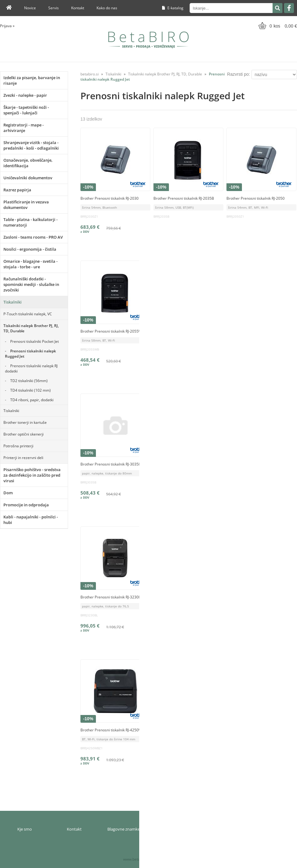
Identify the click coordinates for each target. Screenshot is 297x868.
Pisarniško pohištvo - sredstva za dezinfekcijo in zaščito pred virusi (32, 475)
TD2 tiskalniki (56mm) (29, 381)
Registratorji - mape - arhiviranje (24, 128)
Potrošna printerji (18, 446)
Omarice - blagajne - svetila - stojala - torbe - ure (30, 264)
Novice (30, 8)
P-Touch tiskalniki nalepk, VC (28, 314)
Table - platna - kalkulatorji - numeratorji (30, 222)
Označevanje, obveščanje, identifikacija (28, 163)
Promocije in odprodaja (26, 505)
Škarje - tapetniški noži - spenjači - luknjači (26, 110)
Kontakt (78, 8)
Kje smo (25, 829)
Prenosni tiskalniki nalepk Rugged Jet (30, 354)
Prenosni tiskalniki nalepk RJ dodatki (31, 368)
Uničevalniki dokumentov (28, 178)
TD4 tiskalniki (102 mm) (30, 390)
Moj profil (173, 829)
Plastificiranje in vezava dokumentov (26, 205)
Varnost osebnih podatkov (272, 829)
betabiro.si (90, 74)
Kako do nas (107, 8)
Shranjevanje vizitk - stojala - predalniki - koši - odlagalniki (31, 145)
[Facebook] (289, 8)
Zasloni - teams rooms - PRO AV (33, 237)
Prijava (7, 26)
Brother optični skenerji (24, 434)
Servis (54, 8)
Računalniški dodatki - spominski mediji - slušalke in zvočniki (31, 284)
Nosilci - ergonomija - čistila (30, 249)
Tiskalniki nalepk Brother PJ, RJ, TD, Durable (31, 328)
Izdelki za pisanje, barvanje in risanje (32, 80)
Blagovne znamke (124, 829)
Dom (8, 493)
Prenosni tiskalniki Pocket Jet (34, 341)
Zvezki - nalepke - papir (25, 95)
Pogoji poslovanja (223, 829)
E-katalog (173, 8)
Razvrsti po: (239, 74)
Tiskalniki (13, 302)
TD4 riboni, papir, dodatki (32, 400)
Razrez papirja (17, 190)
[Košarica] (277, 26)
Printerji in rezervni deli (23, 458)
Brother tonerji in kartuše (25, 422)
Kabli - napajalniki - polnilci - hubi (31, 520)
